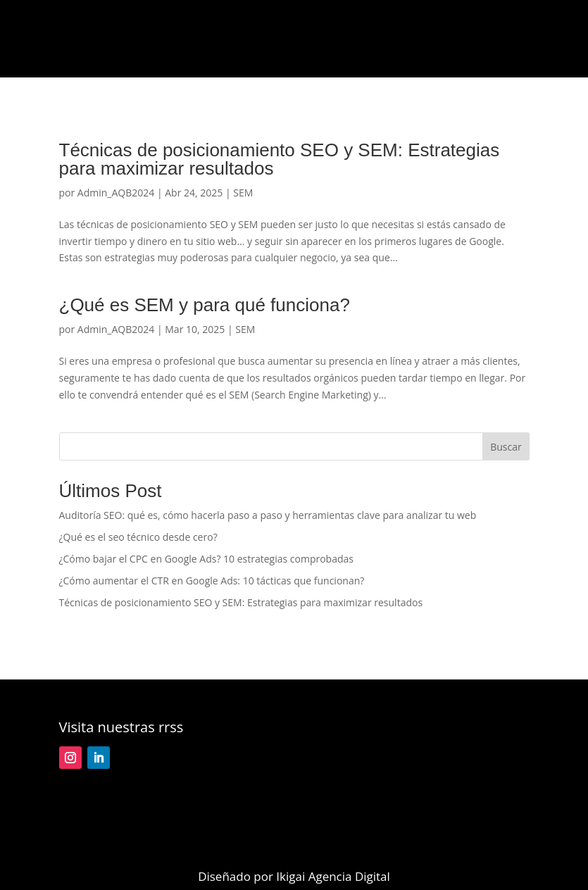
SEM (243, 193)
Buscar (506, 447)
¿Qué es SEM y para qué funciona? (205, 305)
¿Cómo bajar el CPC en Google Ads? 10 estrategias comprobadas (206, 559)
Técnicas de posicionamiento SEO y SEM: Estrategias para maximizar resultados (280, 159)
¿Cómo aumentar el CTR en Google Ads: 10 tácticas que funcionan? (212, 581)
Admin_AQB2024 (116, 193)
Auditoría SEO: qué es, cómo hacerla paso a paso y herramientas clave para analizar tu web (268, 515)
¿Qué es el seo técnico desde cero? (138, 537)
